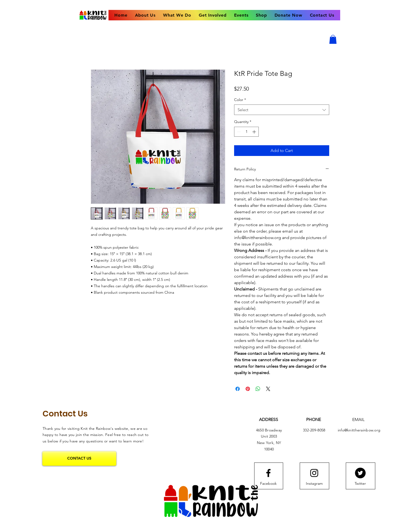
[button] (333, 39)
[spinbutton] (246, 132)
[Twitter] (360, 473)
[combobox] (282, 110)
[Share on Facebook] (238, 389)
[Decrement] (238, 132)
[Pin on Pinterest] (248, 389)
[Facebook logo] (268, 473)
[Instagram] (314, 484)
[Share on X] (268, 389)
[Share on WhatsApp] (258, 389)
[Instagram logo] (314, 473)
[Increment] (255, 132)
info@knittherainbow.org (359, 430)
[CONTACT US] (79, 458)
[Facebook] (268, 484)
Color (240, 100)
